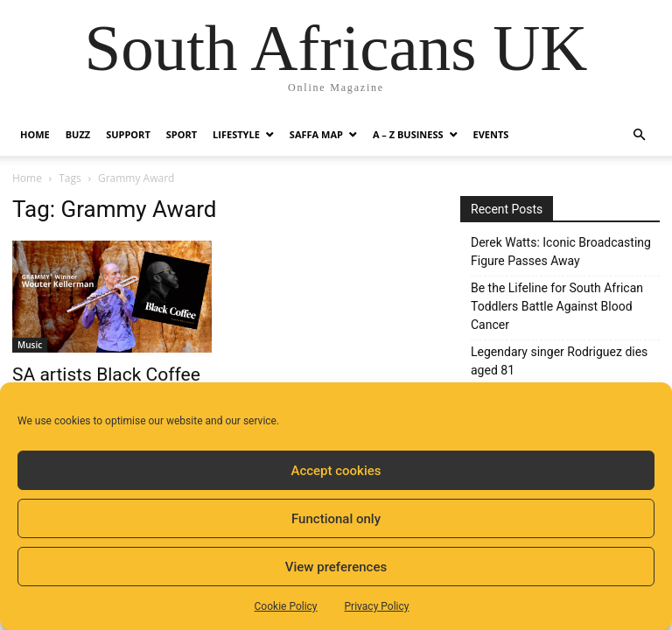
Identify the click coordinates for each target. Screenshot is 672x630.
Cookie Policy (286, 606)
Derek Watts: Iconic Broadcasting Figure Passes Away (561, 252)
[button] (639, 135)
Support (128, 134)
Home (35, 134)
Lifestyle (236, 134)
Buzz (78, 134)
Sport (182, 134)
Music (30, 345)
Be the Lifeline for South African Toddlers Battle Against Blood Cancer (557, 306)
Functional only (336, 519)
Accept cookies (336, 471)
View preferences (336, 567)
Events (491, 134)
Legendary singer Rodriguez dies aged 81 (559, 361)
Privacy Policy (377, 606)
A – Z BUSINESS (408, 134)
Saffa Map (316, 134)
